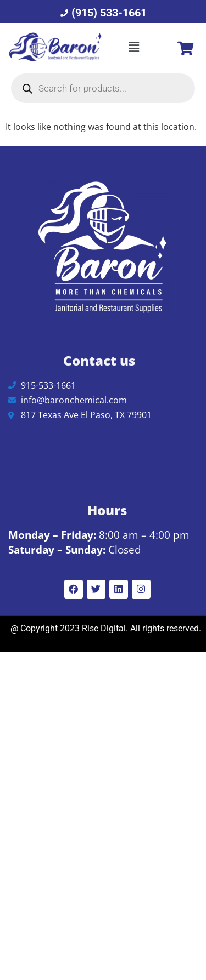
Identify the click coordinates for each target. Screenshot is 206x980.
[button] (134, 47)
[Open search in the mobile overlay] (103, 88)
